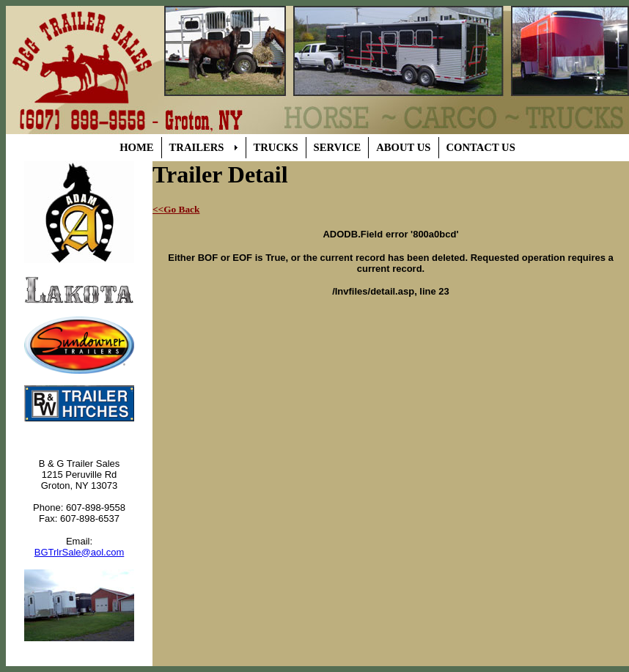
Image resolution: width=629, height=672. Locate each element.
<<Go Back (176, 209)
